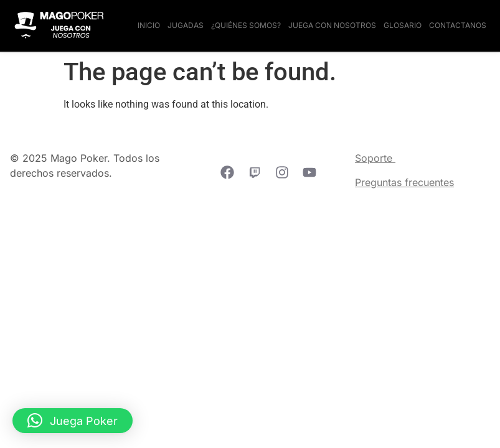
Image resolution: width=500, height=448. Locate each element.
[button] (73, 421)
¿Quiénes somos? (246, 25)
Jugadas (186, 25)
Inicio (149, 25)
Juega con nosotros (332, 25)
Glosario (403, 25)
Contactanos (458, 25)
